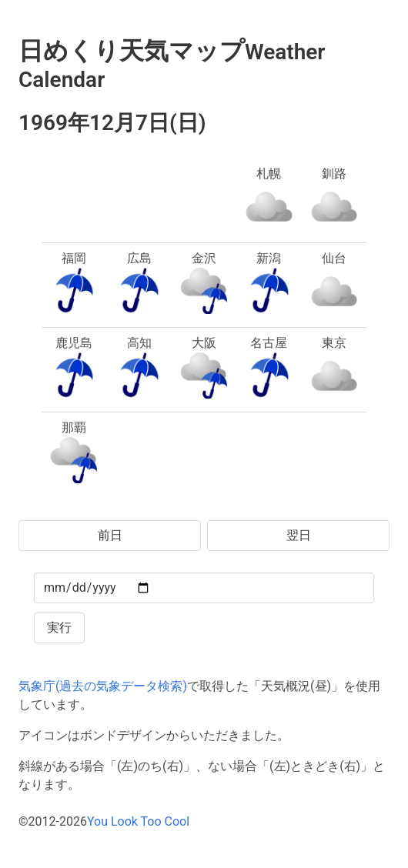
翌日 (299, 535)
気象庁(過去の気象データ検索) (103, 686)
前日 (110, 535)
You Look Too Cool (138, 821)
